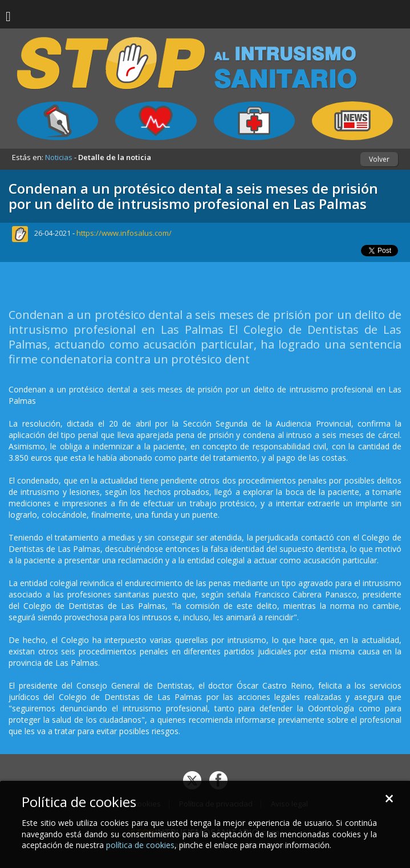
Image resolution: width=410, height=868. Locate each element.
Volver (379, 159)
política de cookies (140, 845)
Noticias (59, 157)
